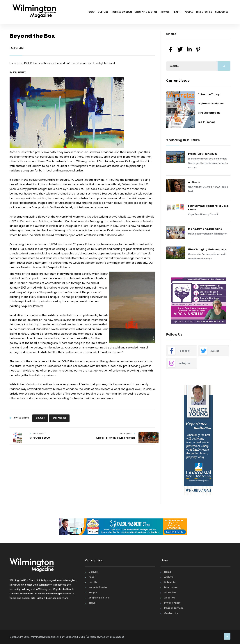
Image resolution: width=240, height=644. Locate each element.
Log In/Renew (206, 122)
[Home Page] (34, 6)
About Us (170, 598)
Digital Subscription (211, 104)
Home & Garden (103, 12)
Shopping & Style (131, 12)
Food (67, 12)
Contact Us (171, 613)
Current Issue (178, 80)
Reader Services (174, 608)
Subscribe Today (209, 94)
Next (233, 301)
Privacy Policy (172, 603)
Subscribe (220, 12)
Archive (169, 577)
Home (168, 572)
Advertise (170, 592)
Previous (158, 301)
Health (167, 12)
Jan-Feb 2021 (59, 418)
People (182, 12)
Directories (200, 12)
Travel (153, 12)
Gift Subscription (209, 113)
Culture (82, 12)
